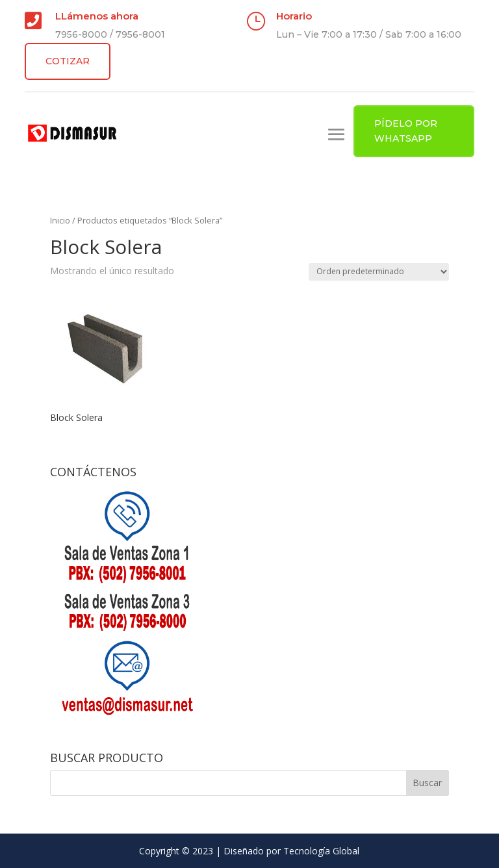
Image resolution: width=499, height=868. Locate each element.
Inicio (60, 220)
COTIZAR (68, 61)
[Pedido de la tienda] (379, 272)
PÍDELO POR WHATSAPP (406, 131)
